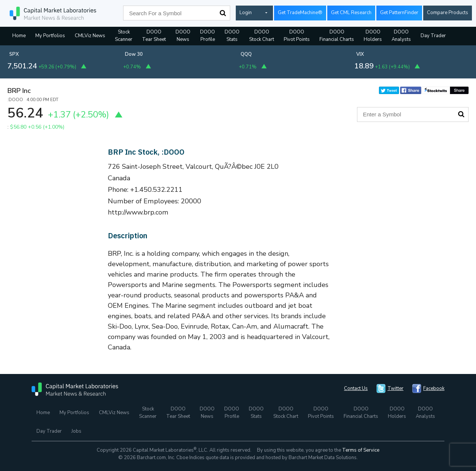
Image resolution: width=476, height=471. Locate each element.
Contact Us (356, 388)
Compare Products (448, 13)
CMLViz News (90, 36)
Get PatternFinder (399, 13)
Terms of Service (361, 450)
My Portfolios (50, 36)
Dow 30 (134, 54)
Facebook (434, 388)
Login (246, 13)
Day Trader (433, 36)
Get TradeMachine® (300, 13)
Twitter (395, 388)
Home (19, 36)
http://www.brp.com (138, 212)
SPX (14, 54)
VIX (360, 54)
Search (223, 13)
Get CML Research (351, 13)
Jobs (76, 431)
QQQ (246, 54)
